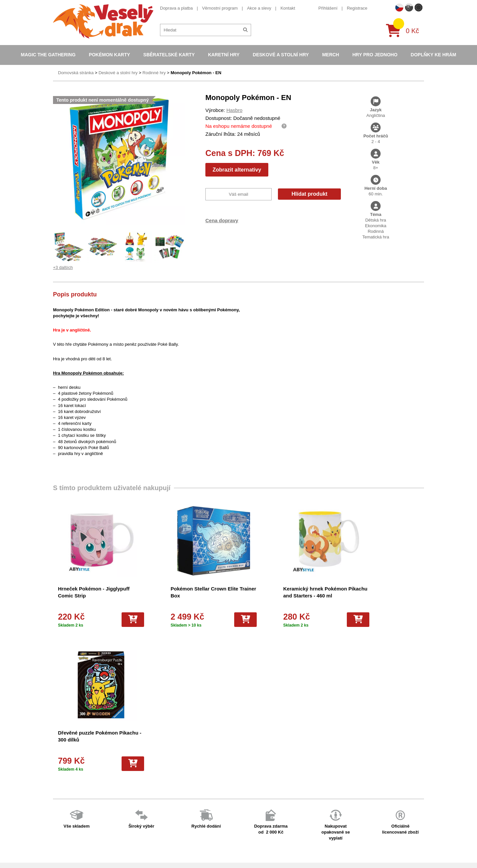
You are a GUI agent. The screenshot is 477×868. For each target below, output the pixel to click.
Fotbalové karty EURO (254, 836)
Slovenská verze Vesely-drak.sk (361, 847)
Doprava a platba (176, 8)
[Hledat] (245, 30)
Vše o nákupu (156, 784)
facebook (340, 769)
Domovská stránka (76, 73)
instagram (340, 789)
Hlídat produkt (309, 194)
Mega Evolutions (249, 845)
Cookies (151, 775)
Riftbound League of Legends (261, 854)
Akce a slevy (259, 8)
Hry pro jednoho (375, 55)
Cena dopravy (222, 220)
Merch (330, 55)
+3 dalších (63, 267)
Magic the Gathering (48, 55)
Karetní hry (224, 55)
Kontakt (288, 8)
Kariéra (150, 802)
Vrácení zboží (156, 793)
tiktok (336, 800)
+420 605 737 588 (348, 749)
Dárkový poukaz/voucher (166, 767)
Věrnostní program (220, 8)
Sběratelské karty (169, 55)
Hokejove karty (247, 767)
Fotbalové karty (248, 819)
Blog (147, 810)
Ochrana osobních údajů (166, 819)
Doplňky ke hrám (433, 55)
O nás (149, 758)
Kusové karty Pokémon (255, 827)
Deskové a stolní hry (281, 55)
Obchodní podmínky (162, 750)
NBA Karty (243, 793)
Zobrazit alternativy (237, 170)
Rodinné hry (154, 73)
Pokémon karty (109, 55)
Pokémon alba (247, 758)
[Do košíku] (116, 620)
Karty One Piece (249, 810)
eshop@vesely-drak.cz (353, 759)
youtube (339, 779)
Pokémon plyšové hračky (257, 802)
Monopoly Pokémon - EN (196, 73)
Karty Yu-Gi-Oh (247, 784)
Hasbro (234, 110)
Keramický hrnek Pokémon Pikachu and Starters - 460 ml (280, 596)
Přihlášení (328, 8)
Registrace (357, 8)
